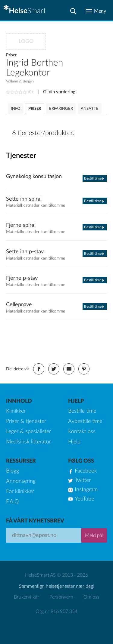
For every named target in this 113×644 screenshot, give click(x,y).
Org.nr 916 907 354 (56, 612)
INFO (16, 109)
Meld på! (94, 535)
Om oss (91, 597)
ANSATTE (90, 109)
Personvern (61, 597)
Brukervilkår (27, 597)
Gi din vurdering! (60, 92)
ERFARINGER (61, 109)
